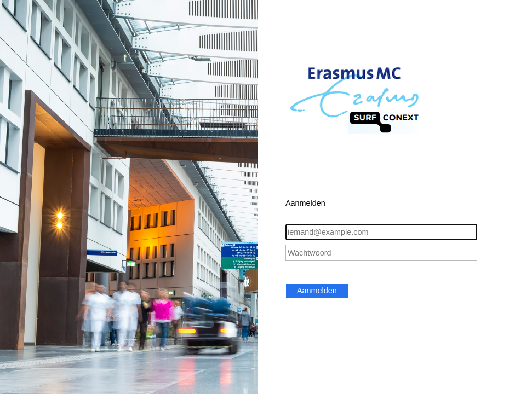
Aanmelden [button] (317, 291)
